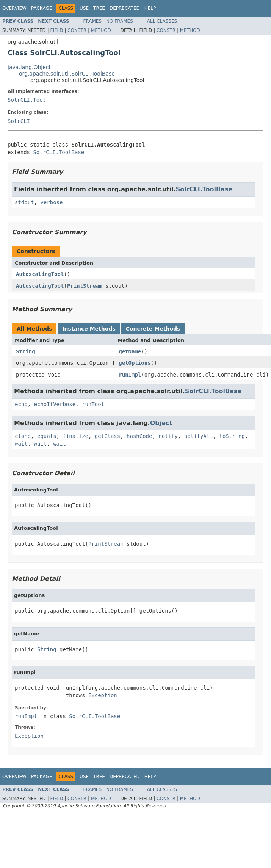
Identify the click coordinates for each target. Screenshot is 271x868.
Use (84, 8)
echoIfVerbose (55, 404)
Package (42, 8)
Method (101, 30)
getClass (107, 436)
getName (130, 351)
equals (47, 436)
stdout (24, 202)
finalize (75, 436)
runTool (93, 404)
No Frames (120, 21)
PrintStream (85, 286)
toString (232, 436)
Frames (93, 21)
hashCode (139, 436)
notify (168, 436)
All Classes (162, 21)
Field (56, 30)
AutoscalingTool (40, 274)
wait (21, 444)
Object (161, 423)
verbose (51, 202)
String (26, 351)
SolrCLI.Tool (27, 100)
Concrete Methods (153, 329)
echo (21, 404)
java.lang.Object (29, 67)
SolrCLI (19, 121)
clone (23, 436)
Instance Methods (89, 329)
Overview (14, 8)
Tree (99, 8)
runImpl (130, 375)
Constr (77, 30)
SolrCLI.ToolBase (59, 152)
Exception (103, 695)
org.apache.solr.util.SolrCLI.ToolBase (67, 74)
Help (150, 8)
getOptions (135, 363)
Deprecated (125, 8)
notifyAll (199, 436)
